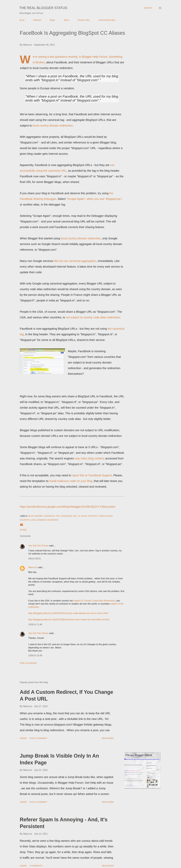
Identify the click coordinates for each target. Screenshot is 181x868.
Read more (108, 738)
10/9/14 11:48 (35, 624)
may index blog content (89, 458)
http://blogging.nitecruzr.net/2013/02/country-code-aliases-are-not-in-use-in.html (68, 613)
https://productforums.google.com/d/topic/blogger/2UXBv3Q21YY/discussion (68, 507)
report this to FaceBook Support (92, 475)
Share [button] (23, 530)
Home (22, 20)
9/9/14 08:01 (35, 559)
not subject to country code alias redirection (93, 317)
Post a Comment (28, 663)
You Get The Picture (38, 546)
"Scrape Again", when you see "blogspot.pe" (94, 199)
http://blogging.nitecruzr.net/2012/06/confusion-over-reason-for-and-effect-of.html (69, 620)
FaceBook (53, 520)
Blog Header (36, 516)
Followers (37, 20)
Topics (66, 20)
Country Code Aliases (100, 516)
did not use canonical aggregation (75, 261)
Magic (52, 20)
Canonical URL (69, 516)
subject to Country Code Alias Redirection (94, 601)
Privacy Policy (84, 20)
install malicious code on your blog (71, 481)
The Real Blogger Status (43, 8)
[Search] (148, 8)
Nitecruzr (33, 567)
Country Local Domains (33, 520)
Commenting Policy (107, 20)
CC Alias (82, 516)
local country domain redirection (53, 126)
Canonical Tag (52, 516)
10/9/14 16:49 (35, 656)
